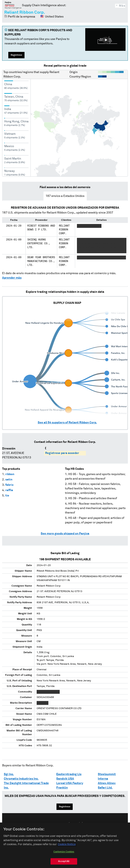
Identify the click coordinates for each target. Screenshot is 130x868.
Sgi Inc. (9, 774)
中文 (81, 824)
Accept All (64, 864)
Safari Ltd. (105, 788)
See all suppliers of (67, 423)
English (51, 824)
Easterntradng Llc (69, 774)
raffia (9, 490)
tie (7, 496)
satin (9, 480)
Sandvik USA (65, 779)
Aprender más (12, 278)
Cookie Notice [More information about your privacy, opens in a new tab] (67, 847)
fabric (9, 485)
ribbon (10, 474)
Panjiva (13, 5)
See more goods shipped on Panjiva (65, 534)
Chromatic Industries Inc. (21, 779)
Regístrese (16, 55)
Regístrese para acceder (62, 453)
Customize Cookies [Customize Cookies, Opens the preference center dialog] (64, 854)
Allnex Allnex (107, 783)
